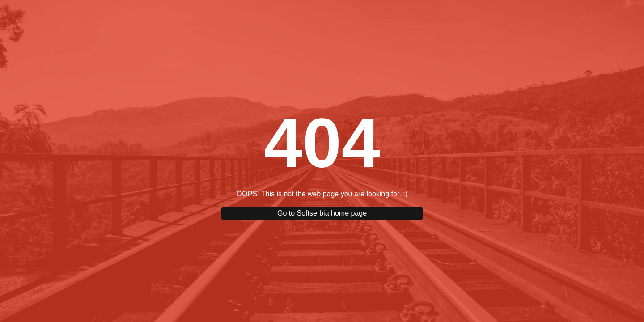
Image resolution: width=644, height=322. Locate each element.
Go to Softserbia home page (322, 213)
